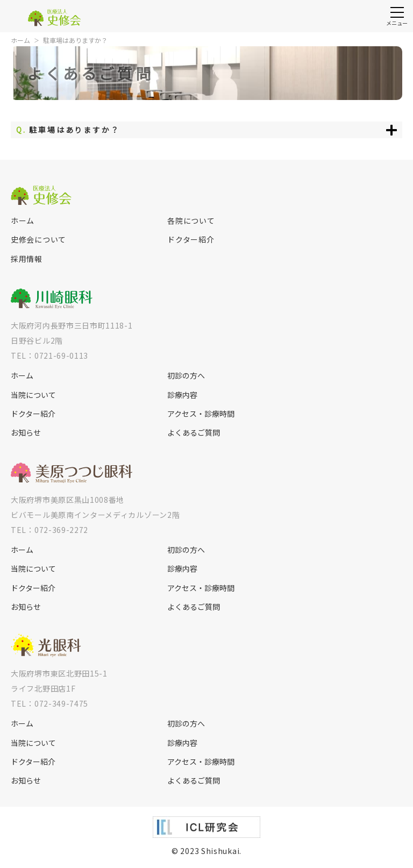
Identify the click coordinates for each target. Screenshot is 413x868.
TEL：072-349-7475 (49, 703)
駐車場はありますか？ (75, 40)
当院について (33, 395)
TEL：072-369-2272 (49, 530)
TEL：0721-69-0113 (49, 355)
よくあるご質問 (194, 433)
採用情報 (27, 259)
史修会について (38, 240)
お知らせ (26, 433)
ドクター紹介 (191, 240)
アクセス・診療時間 (201, 414)
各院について (191, 221)
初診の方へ (186, 376)
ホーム (20, 40)
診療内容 (182, 395)
